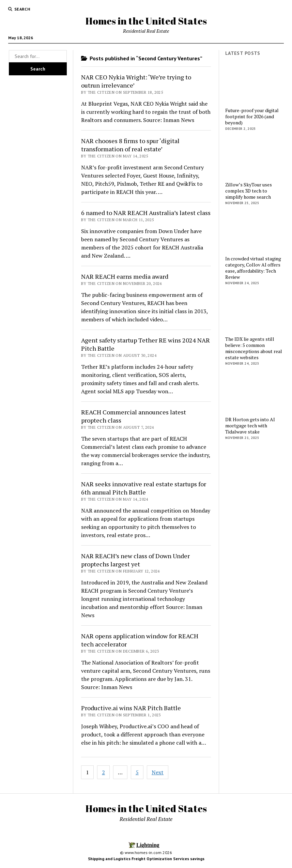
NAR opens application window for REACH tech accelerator (140, 640)
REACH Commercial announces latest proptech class (134, 416)
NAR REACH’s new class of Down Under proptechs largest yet (135, 560)
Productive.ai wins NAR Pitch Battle (131, 708)
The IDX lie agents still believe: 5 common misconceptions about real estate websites (254, 348)
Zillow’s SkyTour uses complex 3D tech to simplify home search (249, 191)
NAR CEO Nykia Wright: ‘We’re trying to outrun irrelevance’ (136, 81)
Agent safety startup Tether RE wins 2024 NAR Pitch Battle (145, 344)
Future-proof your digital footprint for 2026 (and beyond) (252, 117)
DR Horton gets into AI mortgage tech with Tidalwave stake (250, 426)
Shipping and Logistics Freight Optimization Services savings (146, 859)
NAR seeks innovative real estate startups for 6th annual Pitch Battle (144, 488)
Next (158, 772)
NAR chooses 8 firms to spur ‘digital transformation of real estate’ (130, 145)
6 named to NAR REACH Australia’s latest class (146, 213)
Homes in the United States (146, 21)
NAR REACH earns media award (125, 276)
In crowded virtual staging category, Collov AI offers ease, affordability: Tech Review (253, 268)
